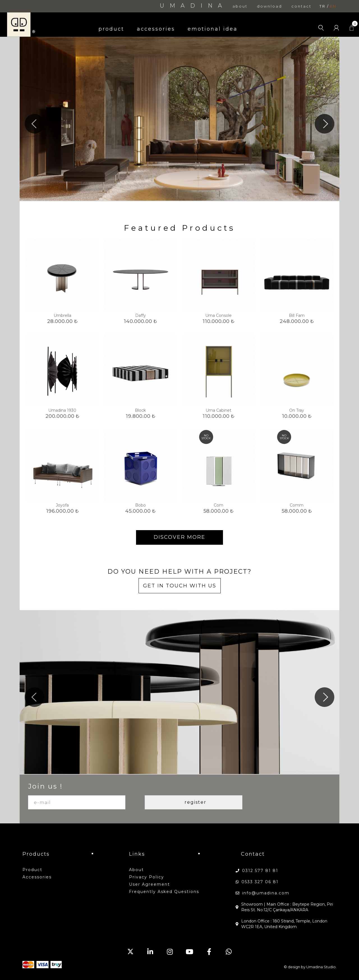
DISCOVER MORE (179, 537)
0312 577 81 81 (260, 871)
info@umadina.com (266, 893)
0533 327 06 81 (260, 882)
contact (302, 6)
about (240, 6)
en (333, 6)
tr (323, 6)
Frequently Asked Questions (164, 892)
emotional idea (213, 29)
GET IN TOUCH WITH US (180, 586)
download (270, 6)
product (111, 29)
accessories (156, 29)
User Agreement (149, 884)
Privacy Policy (147, 877)
